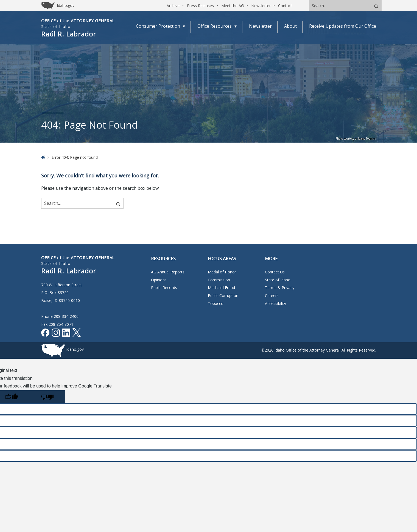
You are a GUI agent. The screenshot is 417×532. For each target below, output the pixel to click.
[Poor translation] (47, 397)
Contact (285, 6)
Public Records (164, 288)
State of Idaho (278, 280)
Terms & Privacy (280, 288)
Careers (272, 295)
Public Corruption (223, 295)
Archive (173, 6)
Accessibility (275, 303)
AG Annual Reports (168, 272)
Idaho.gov (75, 349)
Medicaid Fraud (221, 288)
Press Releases (200, 6)
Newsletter (261, 6)
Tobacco (216, 303)
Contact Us (275, 272)
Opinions (159, 280)
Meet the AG (233, 6)
